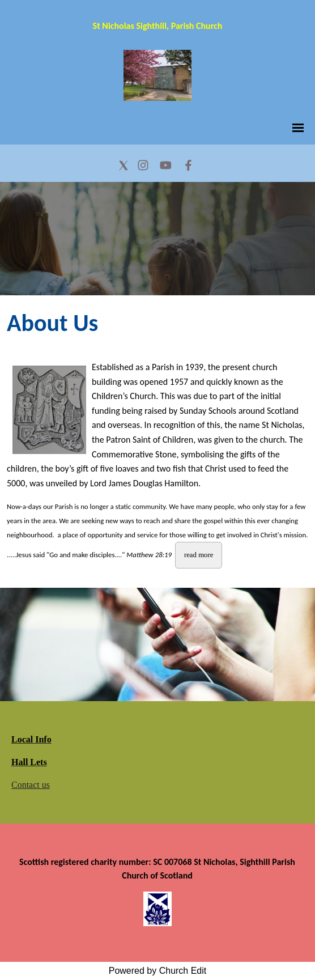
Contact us (31, 785)
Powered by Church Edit (158, 971)
